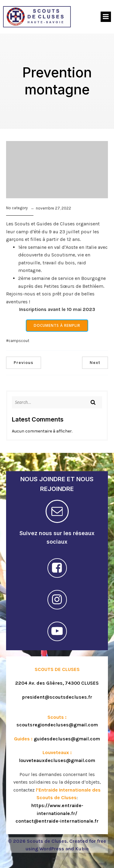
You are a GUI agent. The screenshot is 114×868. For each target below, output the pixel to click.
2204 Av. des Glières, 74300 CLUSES (57, 683)
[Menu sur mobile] (106, 17)
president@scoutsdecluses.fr (57, 697)
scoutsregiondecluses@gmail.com (57, 725)
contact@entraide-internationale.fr (57, 821)
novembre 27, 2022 (54, 208)
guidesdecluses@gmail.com (67, 739)
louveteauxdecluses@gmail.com (57, 760)
